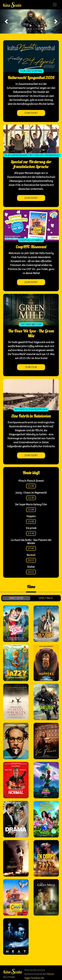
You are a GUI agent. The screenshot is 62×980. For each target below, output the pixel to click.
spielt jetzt (16, 598)
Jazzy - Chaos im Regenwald (31, 493)
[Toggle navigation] (55, 5)
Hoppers (31, 516)
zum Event (31, 113)
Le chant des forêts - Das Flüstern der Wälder (31, 542)
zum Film (31, 367)
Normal (31, 555)
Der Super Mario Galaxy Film (31, 504)
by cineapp (9, 977)
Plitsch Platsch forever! (31, 481)
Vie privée (31, 528)
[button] (6, 21)
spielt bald (46, 598)
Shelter (31, 567)
